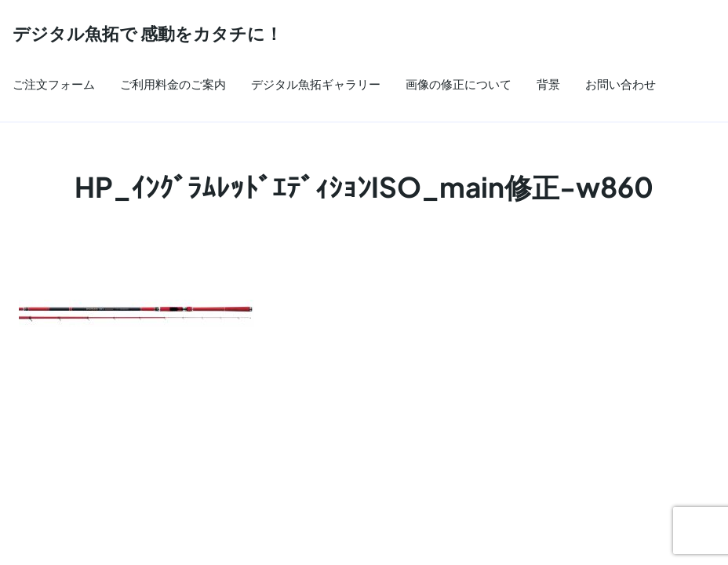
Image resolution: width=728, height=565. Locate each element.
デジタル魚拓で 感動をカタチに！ (147, 33)
